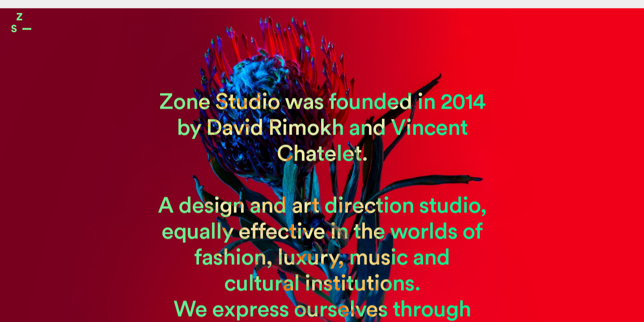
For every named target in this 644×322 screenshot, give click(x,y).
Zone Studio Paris (21, 23)
